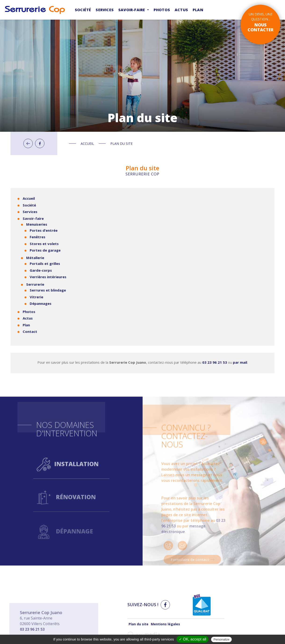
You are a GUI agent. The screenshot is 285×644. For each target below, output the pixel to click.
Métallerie (35, 258)
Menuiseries (37, 224)
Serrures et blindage (48, 290)
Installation (68, 480)
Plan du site (139, 624)
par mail (240, 362)
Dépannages (41, 303)
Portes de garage (45, 250)
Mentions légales (165, 624)
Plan (198, 10)
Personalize (221, 639)
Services (105, 10)
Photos (162, 10)
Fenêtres (38, 237)
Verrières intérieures (48, 277)
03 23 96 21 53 (215, 362)
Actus (181, 10)
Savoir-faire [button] (132, 10)
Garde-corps (41, 270)
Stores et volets (44, 244)
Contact (30, 331)
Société (83, 10)
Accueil (87, 144)
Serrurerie (35, 284)
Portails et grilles (45, 263)
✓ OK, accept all (193, 639)
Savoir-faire (33, 218)
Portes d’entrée (44, 230)
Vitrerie (36, 297)
